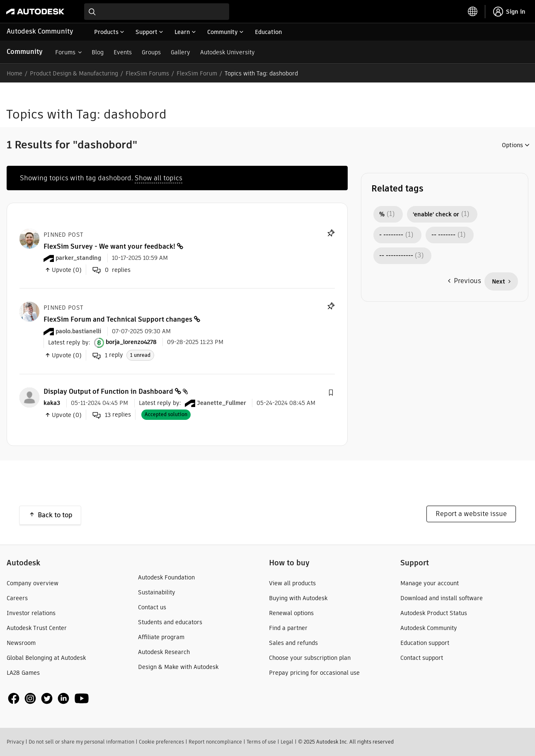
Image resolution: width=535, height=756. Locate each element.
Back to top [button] (55, 515)
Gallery (180, 52)
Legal (287, 742)
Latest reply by (68, 342)
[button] (331, 393)
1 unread (140, 355)
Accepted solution (166, 414)
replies (112, 415)
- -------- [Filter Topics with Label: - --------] (391, 235)
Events (123, 52)
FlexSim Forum (197, 73)
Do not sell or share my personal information (81, 742)
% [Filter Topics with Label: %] (382, 214)
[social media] (48, 699)
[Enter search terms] (157, 12)
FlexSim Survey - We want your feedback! (109, 246)
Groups (151, 52)
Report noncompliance (215, 742)
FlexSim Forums (147, 73)
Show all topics (159, 178)
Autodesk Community (40, 31)
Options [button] (512, 145)
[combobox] (157, 12)
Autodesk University (228, 52)
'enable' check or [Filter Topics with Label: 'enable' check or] (436, 214)
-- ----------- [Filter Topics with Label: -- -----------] (396, 256)
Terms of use (261, 742)
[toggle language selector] (473, 12)
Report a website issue (471, 514)
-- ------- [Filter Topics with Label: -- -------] (443, 235)
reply (108, 355)
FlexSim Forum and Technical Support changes (118, 319)
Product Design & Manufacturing (74, 73)
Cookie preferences (161, 742)
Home (15, 73)
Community (25, 52)
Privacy (15, 742)
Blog (98, 52)
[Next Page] (501, 281)
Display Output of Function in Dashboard (108, 391)
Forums (65, 52)
